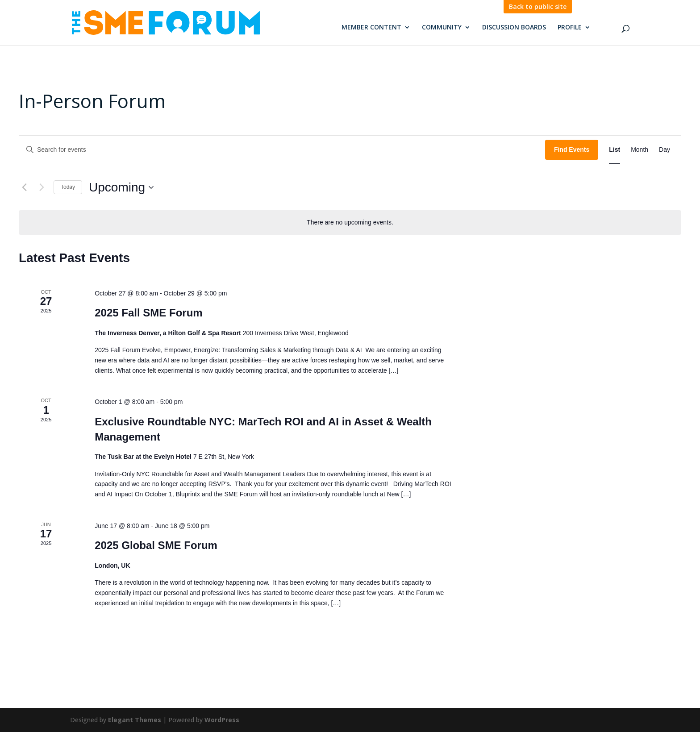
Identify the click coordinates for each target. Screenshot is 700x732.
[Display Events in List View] (615, 150)
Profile (570, 28)
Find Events (572, 150)
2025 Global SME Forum (156, 545)
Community (442, 28)
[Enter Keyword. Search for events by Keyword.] (282, 150)
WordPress (222, 720)
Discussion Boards (514, 28)
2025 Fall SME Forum (148, 313)
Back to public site (538, 7)
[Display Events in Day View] (665, 150)
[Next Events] (42, 187)
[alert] (350, 223)
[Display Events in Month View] (640, 150)
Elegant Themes (135, 720)
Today (68, 187)
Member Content (371, 28)
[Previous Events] (24, 187)
